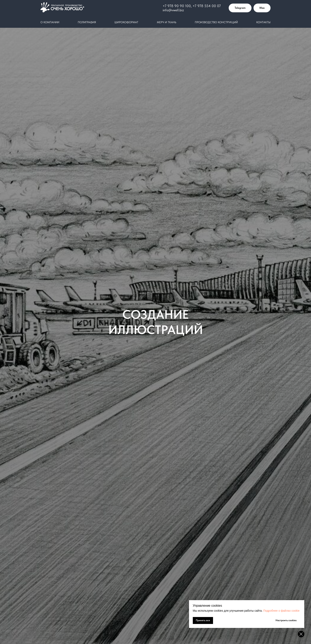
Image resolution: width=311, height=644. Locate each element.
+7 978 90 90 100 (177, 6)
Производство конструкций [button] (216, 22)
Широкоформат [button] (126, 22)
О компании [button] (50, 22)
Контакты (263, 22)
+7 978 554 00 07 (207, 6)
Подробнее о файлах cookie (281, 611)
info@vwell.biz (173, 10)
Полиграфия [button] (87, 22)
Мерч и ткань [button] (167, 22)
